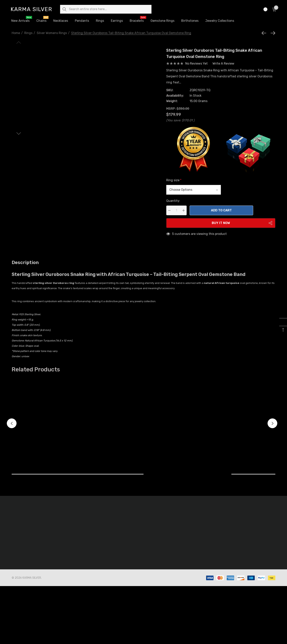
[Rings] (100, 21)
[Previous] (265, 33)
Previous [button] (12, 428)
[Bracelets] (137, 21)
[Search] (64, 9)
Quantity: (173, 206)
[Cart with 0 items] (274, 9)
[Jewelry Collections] (220, 21)
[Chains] (41, 21)
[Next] (272, 33)
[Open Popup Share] (270, 228)
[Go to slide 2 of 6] (19, 146)
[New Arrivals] (20, 21)
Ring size (174, 185)
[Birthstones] (190, 21)
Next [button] (272, 428)
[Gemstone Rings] (162, 21)
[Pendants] (82, 21)
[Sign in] (265, 9)
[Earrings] (117, 21)
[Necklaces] (61, 21)
